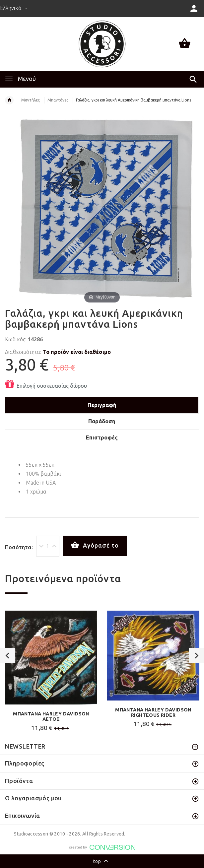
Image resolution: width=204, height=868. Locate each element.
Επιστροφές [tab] (102, 437)
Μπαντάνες (58, 100)
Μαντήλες (31, 100)
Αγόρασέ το (95, 545)
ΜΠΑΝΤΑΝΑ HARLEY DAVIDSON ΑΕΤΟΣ (51, 716)
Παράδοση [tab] (102, 421)
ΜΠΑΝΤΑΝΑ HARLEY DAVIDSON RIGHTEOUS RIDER (153, 712)
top (102, 862)
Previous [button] (7, 656)
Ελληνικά (14, 8)
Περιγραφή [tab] (102, 405)
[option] (51, 673)
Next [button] (197, 656)
